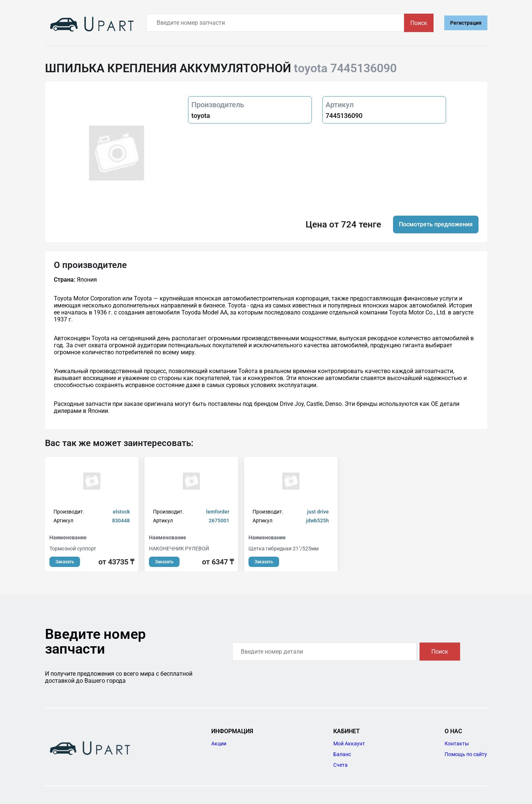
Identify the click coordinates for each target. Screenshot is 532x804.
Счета (340, 765)
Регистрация (466, 23)
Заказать (65, 562)
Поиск (419, 23)
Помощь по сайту (466, 754)
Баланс (342, 754)
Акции (219, 744)
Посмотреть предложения (436, 224)
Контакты (457, 744)
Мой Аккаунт (349, 744)
